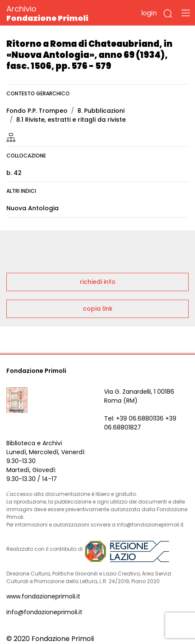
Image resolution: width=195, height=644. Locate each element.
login (149, 13)
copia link (98, 309)
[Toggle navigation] (186, 13)
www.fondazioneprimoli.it (43, 596)
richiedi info (98, 282)
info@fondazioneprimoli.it (44, 612)
